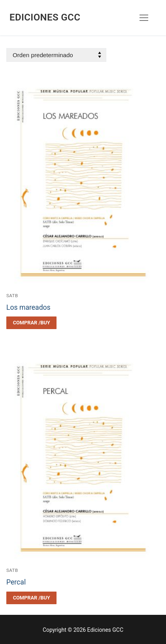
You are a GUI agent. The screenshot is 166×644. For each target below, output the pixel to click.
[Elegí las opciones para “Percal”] (31, 598)
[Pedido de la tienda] (56, 55)
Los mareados (28, 307)
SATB (12, 296)
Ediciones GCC (45, 17)
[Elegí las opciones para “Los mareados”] (31, 323)
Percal (16, 582)
